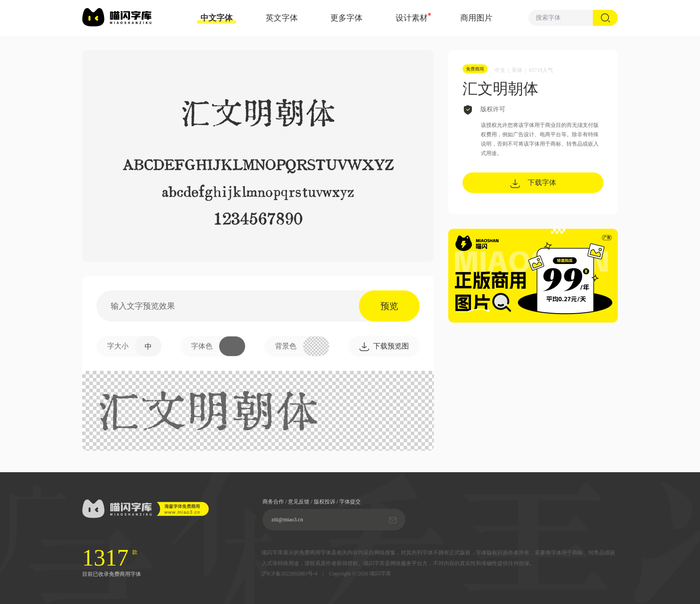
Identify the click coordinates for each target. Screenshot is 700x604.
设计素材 (412, 18)
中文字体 (217, 19)
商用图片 (476, 18)
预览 (389, 306)
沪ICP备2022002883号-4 (290, 574)
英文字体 (282, 18)
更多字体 (346, 18)
